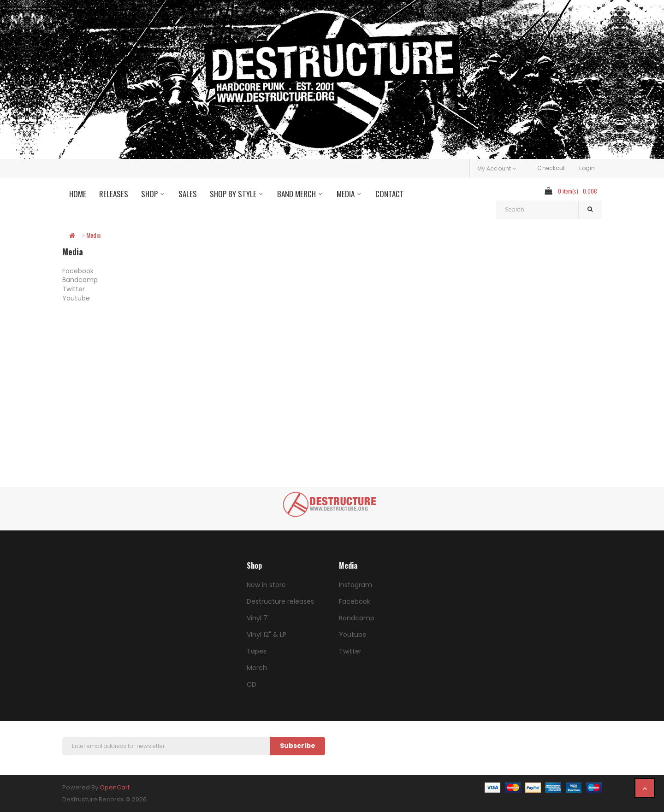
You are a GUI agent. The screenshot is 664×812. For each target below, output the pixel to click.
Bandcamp (80, 280)
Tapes (257, 651)
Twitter (74, 289)
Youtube (76, 298)
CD (252, 684)
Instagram (356, 585)
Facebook (78, 271)
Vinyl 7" (258, 618)
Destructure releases (280, 601)
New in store (266, 585)
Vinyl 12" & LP (267, 635)
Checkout (551, 168)
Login (587, 168)
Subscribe (298, 746)
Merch (257, 668)
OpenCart (115, 787)
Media (93, 235)
